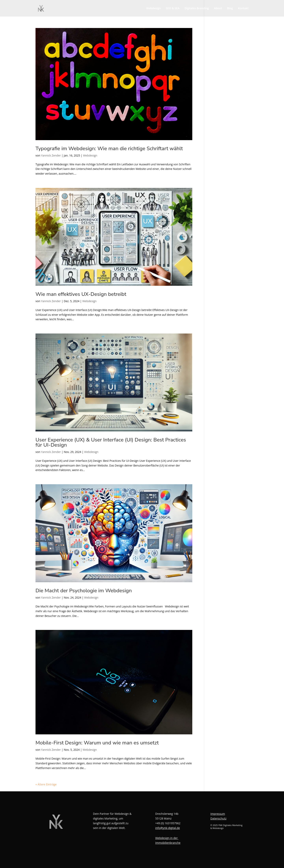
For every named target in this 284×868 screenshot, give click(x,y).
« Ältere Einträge (46, 784)
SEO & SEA (173, 8)
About (218, 8)
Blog (230, 8)
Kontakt (243, 8)
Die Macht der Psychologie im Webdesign (84, 591)
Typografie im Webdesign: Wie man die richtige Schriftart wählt (109, 149)
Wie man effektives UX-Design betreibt (81, 294)
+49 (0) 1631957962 (168, 823)
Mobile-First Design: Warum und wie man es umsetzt (97, 743)
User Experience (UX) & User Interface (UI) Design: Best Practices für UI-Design (111, 442)
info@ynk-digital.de (168, 828)
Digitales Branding (197, 8)
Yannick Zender (51, 155)
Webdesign (153, 8)
